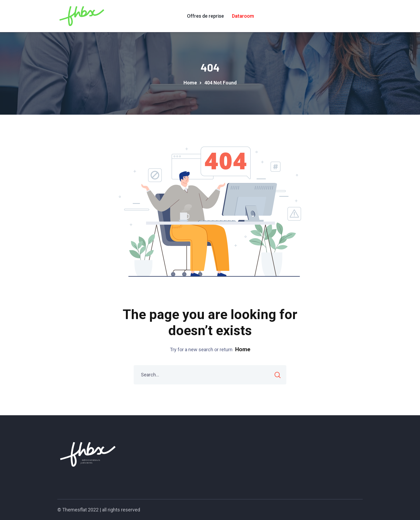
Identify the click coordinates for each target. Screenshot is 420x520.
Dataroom (243, 16)
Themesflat (74, 510)
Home (243, 349)
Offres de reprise (205, 16)
